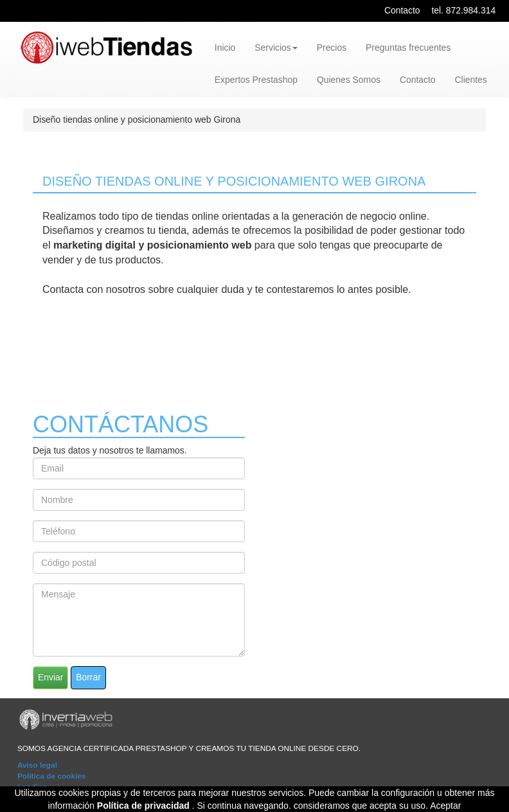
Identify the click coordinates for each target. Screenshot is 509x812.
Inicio (225, 48)
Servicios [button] (276, 48)
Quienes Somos (349, 80)
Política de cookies (52, 776)
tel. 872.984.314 (463, 10)
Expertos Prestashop (256, 80)
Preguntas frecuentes (408, 48)
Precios (332, 48)
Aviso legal (37, 765)
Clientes (471, 80)
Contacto (402, 10)
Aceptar (445, 806)
